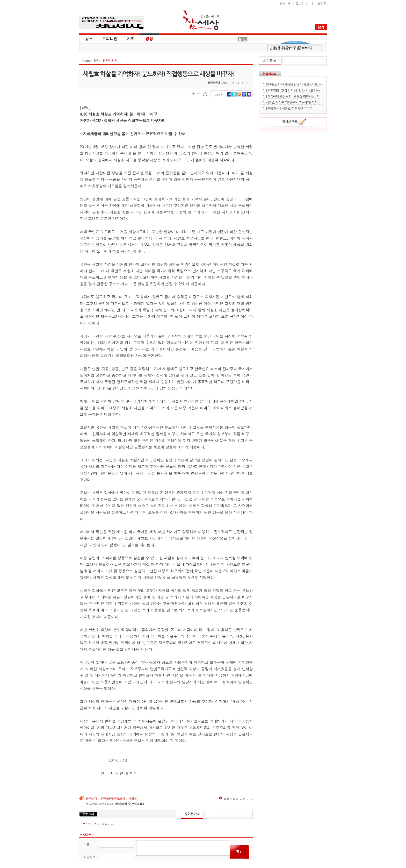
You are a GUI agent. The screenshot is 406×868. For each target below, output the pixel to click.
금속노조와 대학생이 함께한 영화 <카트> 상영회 (294, 84)
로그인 (300, 3)
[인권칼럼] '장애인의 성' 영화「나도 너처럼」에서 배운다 (294, 90)
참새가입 (286, 3)
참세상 (201, 20)
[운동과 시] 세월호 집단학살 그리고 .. (291, 108)
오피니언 (110, 38)
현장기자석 (110, 61)
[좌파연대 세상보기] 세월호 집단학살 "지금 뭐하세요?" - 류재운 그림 (294, 96)
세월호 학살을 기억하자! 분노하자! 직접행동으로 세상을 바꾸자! (294, 102)
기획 (131, 38)
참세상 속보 (294, 123)
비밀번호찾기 (317, 3)
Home (86, 61)
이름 (86, 844)
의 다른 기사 (236, 799)
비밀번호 (89, 857)
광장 (146, 38)
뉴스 (89, 38)
